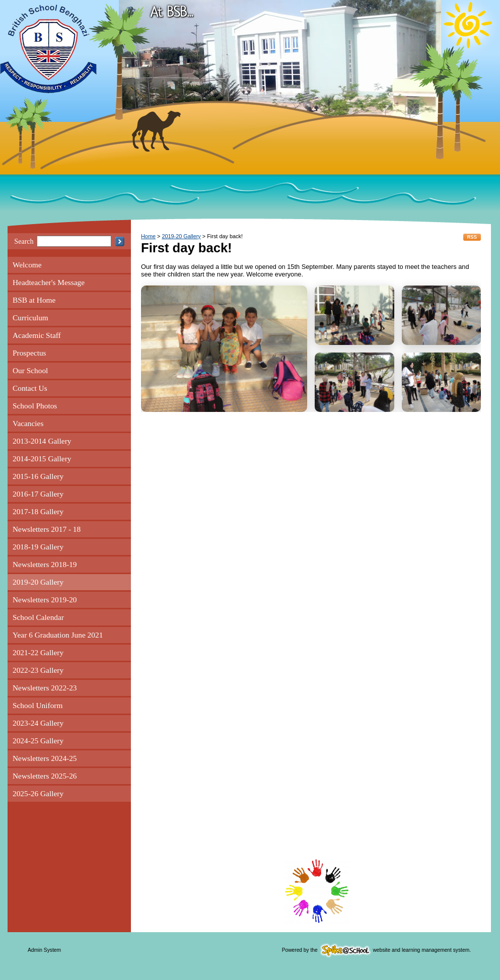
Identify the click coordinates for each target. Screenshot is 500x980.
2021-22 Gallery (38, 652)
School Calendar (38, 617)
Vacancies (28, 423)
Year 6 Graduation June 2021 (58, 635)
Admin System (44, 950)
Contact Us (30, 388)
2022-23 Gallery (38, 670)
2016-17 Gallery (38, 494)
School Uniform (38, 705)
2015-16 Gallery (38, 476)
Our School (30, 370)
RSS (472, 237)
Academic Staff (37, 335)
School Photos (35, 406)
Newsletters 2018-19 (45, 564)
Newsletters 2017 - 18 (47, 529)
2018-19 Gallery (38, 547)
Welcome (27, 265)
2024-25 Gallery (38, 741)
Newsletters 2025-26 (45, 776)
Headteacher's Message (49, 282)
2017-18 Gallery (38, 511)
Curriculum (30, 318)
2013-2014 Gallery (42, 441)
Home (148, 236)
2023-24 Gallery (38, 723)
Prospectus (29, 353)
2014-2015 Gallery (42, 459)
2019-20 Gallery (38, 582)
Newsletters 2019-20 (45, 600)
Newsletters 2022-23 (45, 688)
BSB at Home (34, 300)
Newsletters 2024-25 (45, 758)
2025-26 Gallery (38, 793)
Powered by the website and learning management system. (376, 950)
